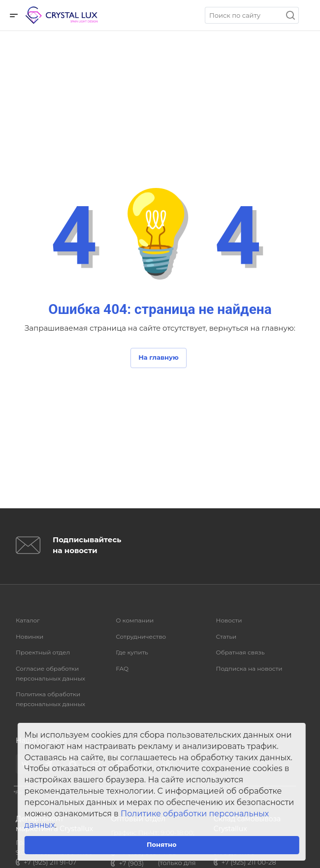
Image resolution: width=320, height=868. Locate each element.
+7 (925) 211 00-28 (249, 862)
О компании (135, 620)
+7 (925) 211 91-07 (50, 862)
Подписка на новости (249, 668)
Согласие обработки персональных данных (50, 673)
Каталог (28, 620)
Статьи (226, 636)
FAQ (122, 668)
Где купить (132, 652)
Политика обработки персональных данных (50, 699)
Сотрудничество (141, 636)
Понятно (162, 844)
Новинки (30, 636)
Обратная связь (240, 652)
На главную (159, 357)
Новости (229, 620)
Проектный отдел (43, 652)
